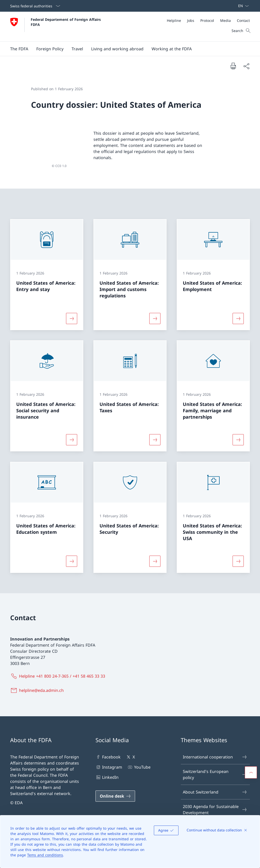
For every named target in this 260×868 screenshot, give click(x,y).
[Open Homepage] (56, 27)
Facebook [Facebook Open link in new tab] (108, 749)
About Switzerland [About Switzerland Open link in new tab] (215, 784)
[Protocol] (207, 20)
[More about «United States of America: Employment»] (238, 311)
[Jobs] (191, 20)
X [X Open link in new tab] (130, 749)
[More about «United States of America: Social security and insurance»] (72, 432)
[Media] (225, 20)
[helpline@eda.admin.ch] (38, 683)
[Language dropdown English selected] (242, 6)
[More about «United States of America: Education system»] (72, 554)
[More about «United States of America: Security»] (155, 554)
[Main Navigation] (126, 49)
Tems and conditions (45, 855)
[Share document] (246, 66)
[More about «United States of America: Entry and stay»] (72, 311)
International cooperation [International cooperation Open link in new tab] (215, 749)
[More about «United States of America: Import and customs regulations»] (155, 311)
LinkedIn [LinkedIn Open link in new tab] (107, 770)
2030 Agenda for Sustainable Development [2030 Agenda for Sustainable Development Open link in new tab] (215, 802)
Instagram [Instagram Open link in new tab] (109, 759)
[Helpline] (174, 20)
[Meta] (208, 20)
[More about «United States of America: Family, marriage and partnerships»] (238, 432)
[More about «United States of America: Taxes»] (155, 432)
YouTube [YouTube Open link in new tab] (139, 759)
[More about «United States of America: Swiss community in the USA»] (238, 554)
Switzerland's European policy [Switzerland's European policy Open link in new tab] (215, 767)
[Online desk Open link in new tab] (115, 788)
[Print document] (233, 66)
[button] (19, 49)
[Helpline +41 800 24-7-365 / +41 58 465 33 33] (59, 668)
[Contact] (243, 20)
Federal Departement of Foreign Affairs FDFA (66, 22)
